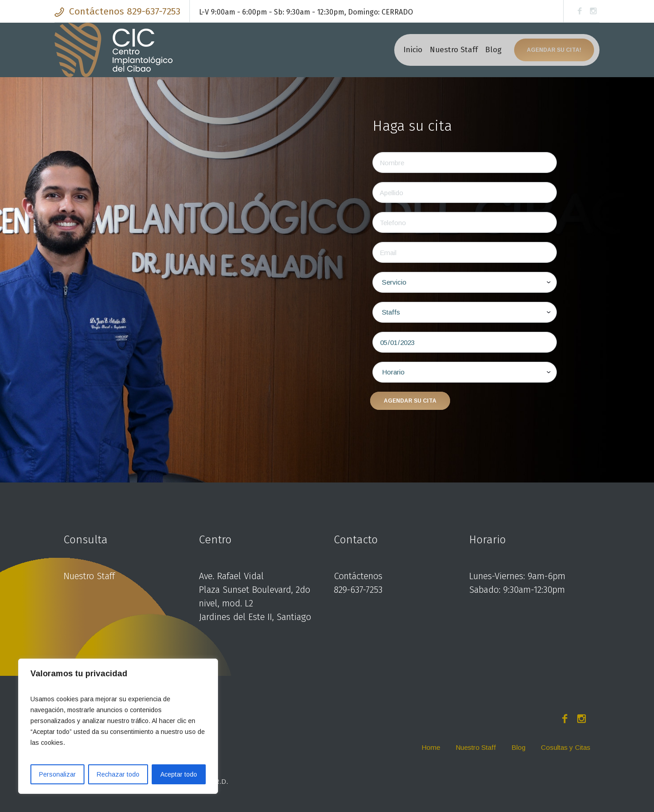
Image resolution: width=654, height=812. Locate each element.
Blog (518, 747)
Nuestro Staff (89, 576)
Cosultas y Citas (566, 747)
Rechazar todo (118, 774)
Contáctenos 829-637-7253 (125, 11)
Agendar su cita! (554, 50)
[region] (118, 726)
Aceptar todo (179, 774)
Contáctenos (358, 576)
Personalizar (57, 774)
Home (431, 747)
